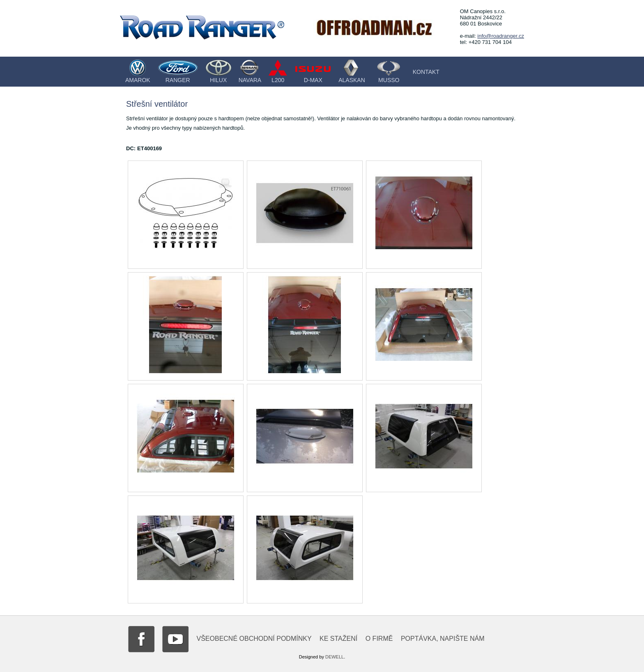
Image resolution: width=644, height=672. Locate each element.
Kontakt (426, 72)
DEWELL (335, 657)
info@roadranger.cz (501, 36)
